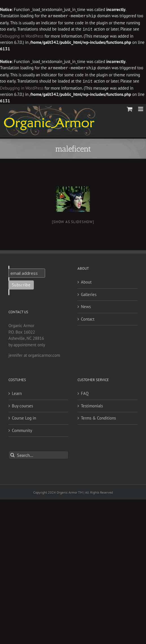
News (86, 305)
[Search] (13, 454)
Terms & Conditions (98, 417)
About (86, 281)
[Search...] (38, 454)
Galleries (89, 293)
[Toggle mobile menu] (141, 108)
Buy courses (22, 405)
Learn (17, 392)
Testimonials (92, 405)
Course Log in (24, 417)
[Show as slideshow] (73, 221)
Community (22, 429)
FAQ (85, 392)
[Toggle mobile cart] (130, 108)
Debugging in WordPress (22, 35)
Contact (88, 318)
